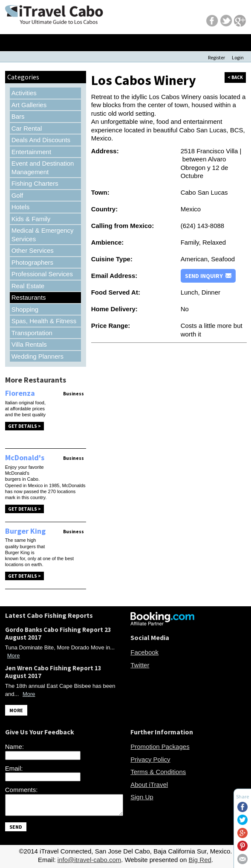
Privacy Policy (150, 759)
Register (216, 57)
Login (238, 57)
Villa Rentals (29, 344)
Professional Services (42, 274)
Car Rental (27, 128)
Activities (24, 93)
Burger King (25, 531)
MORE (16, 710)
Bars (18, 116)
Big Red (200, 860)
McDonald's (25, 457)
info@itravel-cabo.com (89, 860)
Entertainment (31, 152)
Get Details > (25, 426)
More (14, 656)
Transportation (32, 333)
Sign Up (142, 797)
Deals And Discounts (41, 140)
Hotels (21, 207)
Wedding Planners (38, 356)
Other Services (33, 250)
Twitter (140, 665)
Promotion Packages (160, 747)
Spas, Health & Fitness (44, 321)
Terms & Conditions (158, 772)
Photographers (32, 262)
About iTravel (149, 785)
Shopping (25, 309)
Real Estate (28, 286)
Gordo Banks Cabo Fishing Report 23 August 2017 (58, 633)
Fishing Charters (35, 183)
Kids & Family (31, 219)
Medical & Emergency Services (43, 235)
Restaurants (29, 297)
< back (235, 77)
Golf (17, 195)
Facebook (144, 652)
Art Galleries (29, 105)
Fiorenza (20, 393)
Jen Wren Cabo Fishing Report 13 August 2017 (53, 672)
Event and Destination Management (43, 168)
